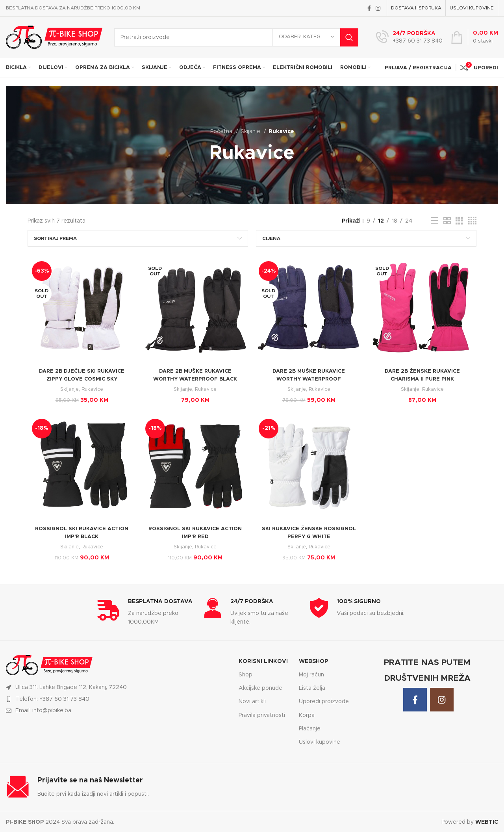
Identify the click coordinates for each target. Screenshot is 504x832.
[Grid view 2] (447, 221)
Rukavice (92, 390)
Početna (222, 132)
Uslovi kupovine (320, 741)
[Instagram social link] (378, 8)
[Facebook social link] (369, 8)
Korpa (307, 714)
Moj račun (311, 674)
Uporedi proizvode (324, 700)
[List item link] (117, 698)
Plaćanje (310, 727)
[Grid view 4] (472, 221)
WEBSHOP (313, 660)
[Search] (236, 37)
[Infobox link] (409, 37)
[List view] (435, 221)
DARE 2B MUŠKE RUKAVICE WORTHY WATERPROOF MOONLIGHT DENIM (309, 380)
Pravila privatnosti (262, 714)
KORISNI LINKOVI (263, 660)
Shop (246, 674)
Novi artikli (252, 700)
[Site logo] (54, 37)
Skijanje (251, 132)
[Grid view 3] (459, 221)
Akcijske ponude (260, 687)
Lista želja (312, 687)
